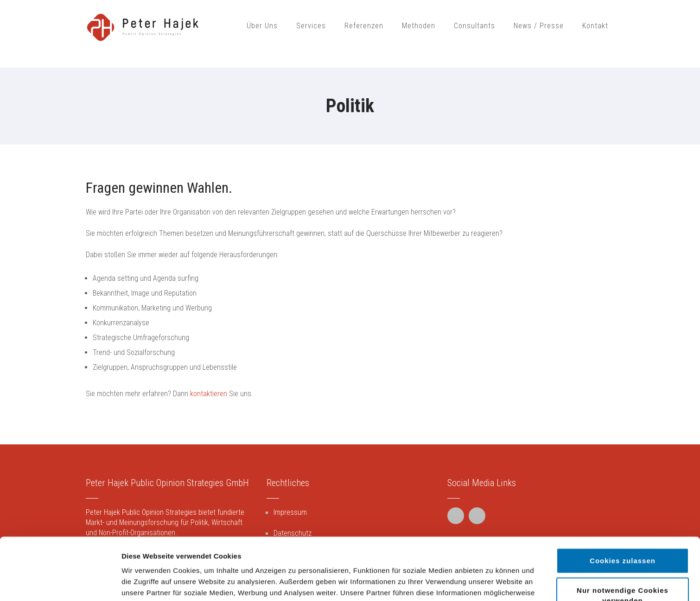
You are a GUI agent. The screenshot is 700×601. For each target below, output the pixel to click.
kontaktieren (209, 394)
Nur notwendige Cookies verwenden (623, 533)
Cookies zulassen (623, 498)
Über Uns (262, 26)
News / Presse (539, 26)
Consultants (474, 26)
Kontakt (595, 26)
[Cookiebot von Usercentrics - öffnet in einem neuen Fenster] (60, 583)
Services (311, 26)
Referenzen (364, 26)
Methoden (419, 26)
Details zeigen (493, 583)
